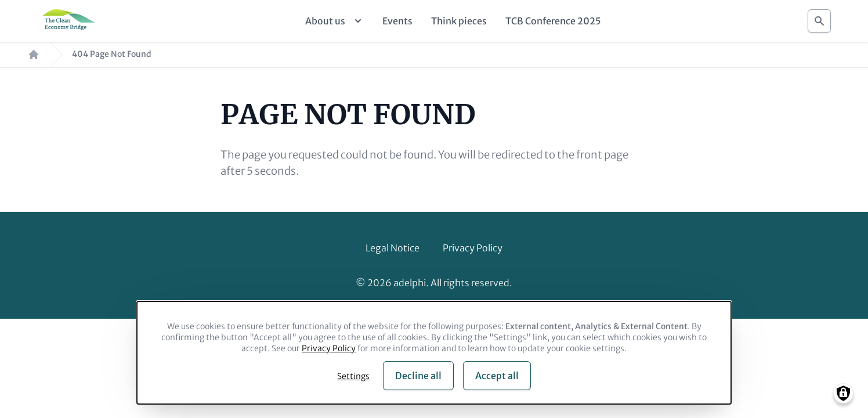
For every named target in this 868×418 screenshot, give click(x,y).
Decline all (418, 376)
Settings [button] (353, 376)
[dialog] (434, 353)
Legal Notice (393, 248)
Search (819, 18)
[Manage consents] (843, 393)
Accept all (497, 376)
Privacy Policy (473, 248)
